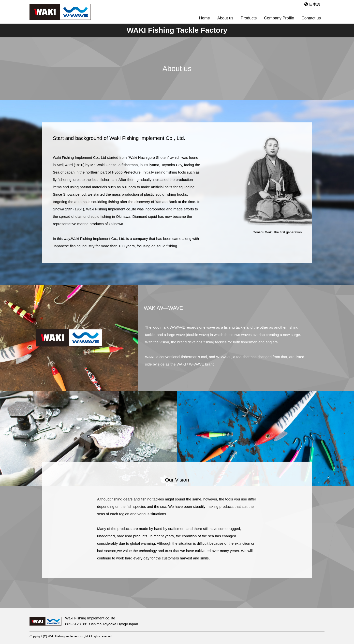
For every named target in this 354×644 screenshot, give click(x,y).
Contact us (311, 18)
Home (205, 18)
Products (249, 18)
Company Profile (279, 18)
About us (225, 18)
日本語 (312, 4)
